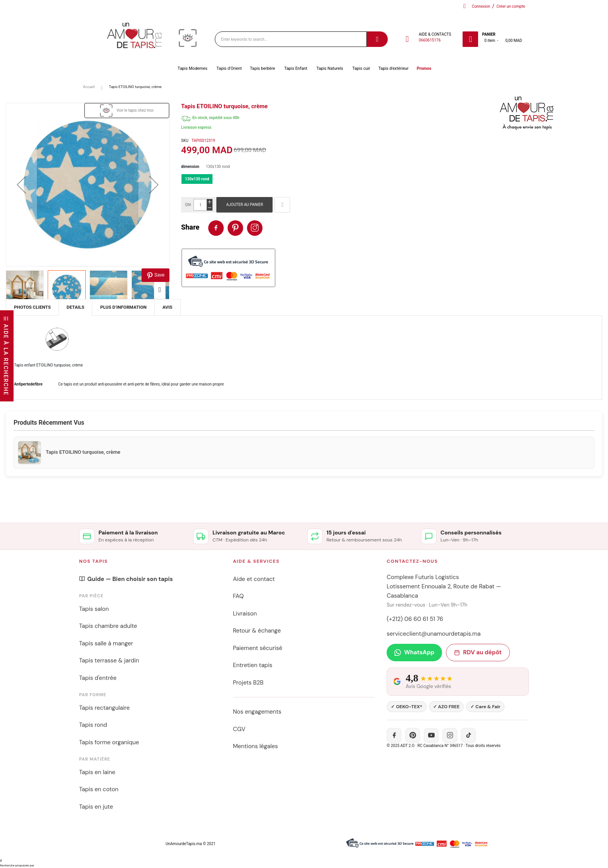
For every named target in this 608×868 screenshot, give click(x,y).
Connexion (481, 6)
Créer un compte (511, 6)
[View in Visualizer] (127, 111)
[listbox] (392, 181)
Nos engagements (257, 712)
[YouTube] (431, 735)
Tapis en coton (99, 789)
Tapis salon (94, 609)
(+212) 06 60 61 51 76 (415, 619)
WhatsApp (414, 652)
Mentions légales (256, 746)
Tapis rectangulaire (104, 708)
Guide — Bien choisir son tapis (126, 579)
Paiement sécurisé (258, 648)
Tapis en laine (97, 772)
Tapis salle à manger (106, 643)
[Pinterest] (413, 735)
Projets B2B (248, 683)
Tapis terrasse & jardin (109, 661)
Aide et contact (254, 579)
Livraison (245, 614)
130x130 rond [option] (197, 179)
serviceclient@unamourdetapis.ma (434, 634)
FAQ (238, 596)
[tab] (76, 308)
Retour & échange (257, 631)
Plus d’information (123, 307)
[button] (21, 185)
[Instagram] (450, 735)
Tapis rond (93, 725)
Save (155, 276)
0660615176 (430, 40)
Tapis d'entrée (98, 678)
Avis (168, 307)
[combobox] (291, 39)
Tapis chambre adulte (108, 626)
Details (76, 307)
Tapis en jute (96, 807)
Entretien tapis (253, 665)
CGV (239, 729)
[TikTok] (468, 735)
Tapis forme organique (109, 742)
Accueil (89, 87)
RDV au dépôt (478, 652)
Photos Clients (32, 307)
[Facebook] (394, 735)
